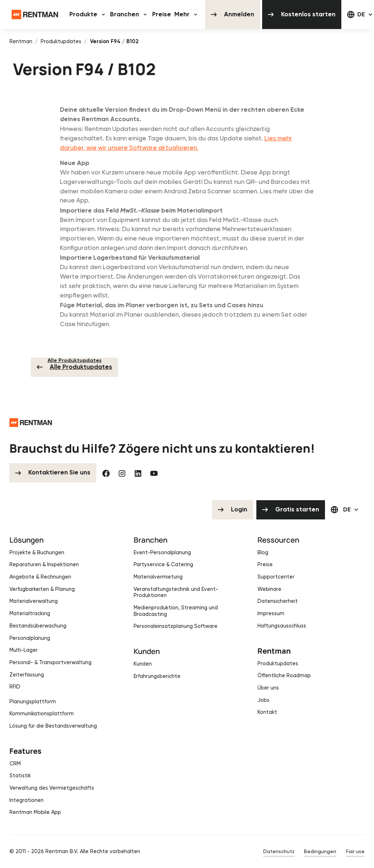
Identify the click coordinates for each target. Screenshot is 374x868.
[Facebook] (106, 473)
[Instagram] (122, 473)
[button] (88, 15)
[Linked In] (138, 473)
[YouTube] (154, 473)
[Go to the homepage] (31, 422)
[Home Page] (35, 15)
